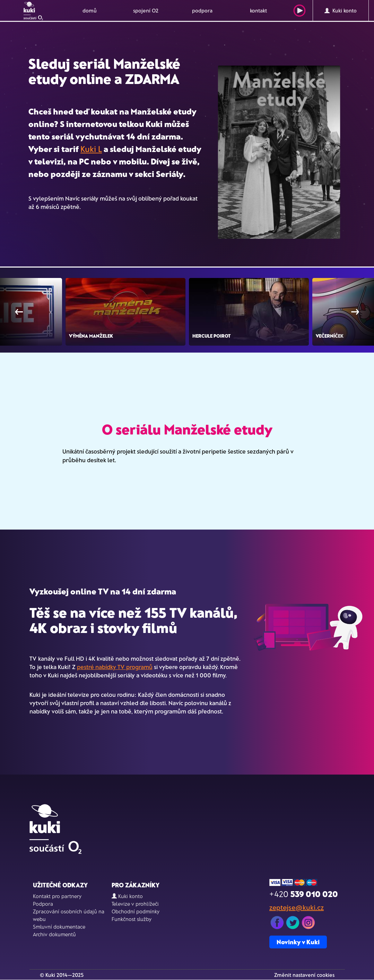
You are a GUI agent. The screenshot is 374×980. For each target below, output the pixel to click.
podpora (202, 10)
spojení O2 (146, 10)
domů (90, 10)
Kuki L (91, 149)
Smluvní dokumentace (59, 927)
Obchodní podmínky (136, 911)
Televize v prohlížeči (135, 904)
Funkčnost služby (132, 919)
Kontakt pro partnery (57, 896)
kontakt (258, 10)
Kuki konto (341, 10)
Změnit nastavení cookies (304, 975)
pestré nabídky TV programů (115, 667)
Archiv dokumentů (54, 934)
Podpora (43, 904)
